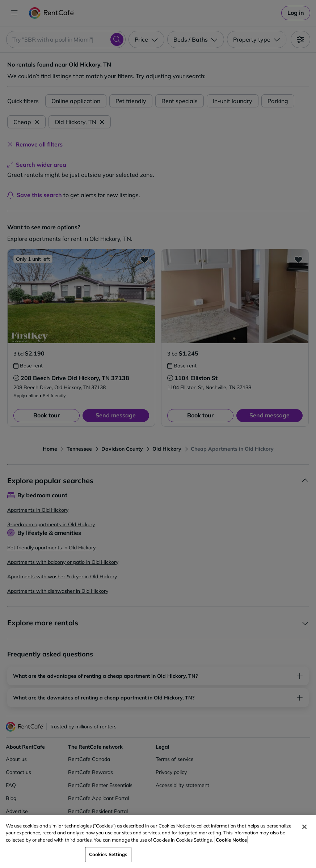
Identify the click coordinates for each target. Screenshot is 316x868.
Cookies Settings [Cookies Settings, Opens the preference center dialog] (108, 854)
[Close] (304, 827)
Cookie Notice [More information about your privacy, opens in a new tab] (231, 840)
